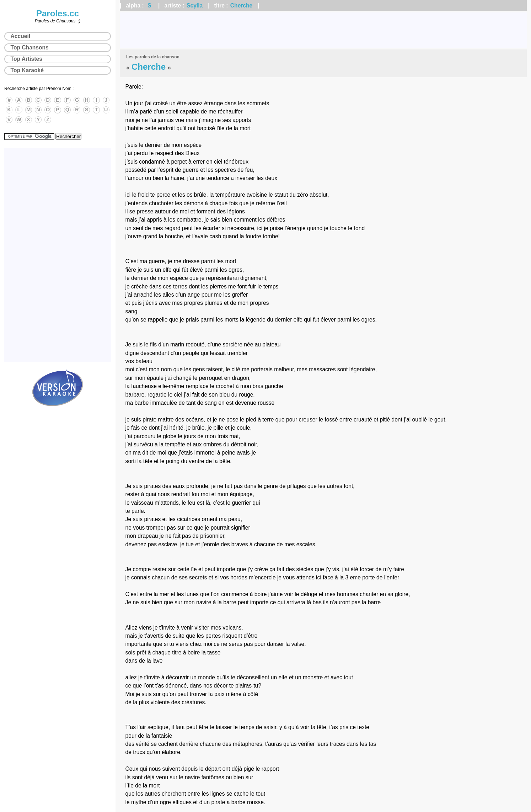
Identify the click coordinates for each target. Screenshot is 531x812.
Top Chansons (30, 47)
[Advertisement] (323, 30)
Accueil (20, 36)
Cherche (241, 6)
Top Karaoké (27, 70)
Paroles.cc (58, 13)
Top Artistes (26, 59)
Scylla (195, 6)
